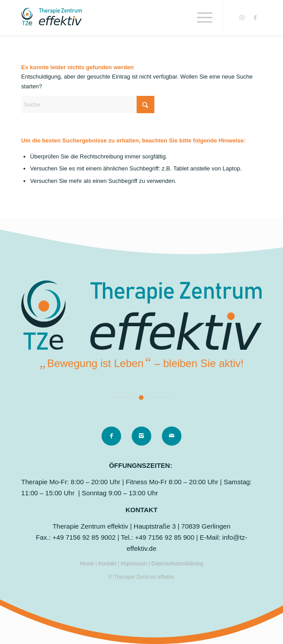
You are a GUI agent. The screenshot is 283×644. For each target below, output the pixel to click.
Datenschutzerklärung (177, 564)
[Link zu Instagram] (242, 18)
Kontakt (108, 564)
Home (87, 564)
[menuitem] (200, 18)
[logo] (118, 18)
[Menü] (200, 18)
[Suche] (88, 105)
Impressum (135, 564)
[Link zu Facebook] (255, 18)
